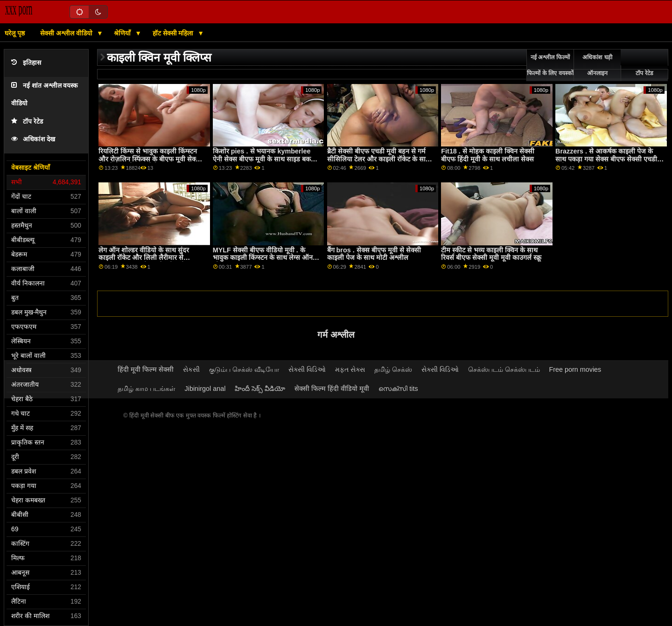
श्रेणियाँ (123, 33)
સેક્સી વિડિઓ (307, 369)
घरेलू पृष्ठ (15, 33)
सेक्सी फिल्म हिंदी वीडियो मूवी (332, 389)
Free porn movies (575, 369)
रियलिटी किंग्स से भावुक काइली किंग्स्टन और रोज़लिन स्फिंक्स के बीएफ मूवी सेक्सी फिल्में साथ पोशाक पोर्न (150, 159)
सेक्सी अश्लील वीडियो (67, 33)
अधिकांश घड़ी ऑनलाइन (597, 65)
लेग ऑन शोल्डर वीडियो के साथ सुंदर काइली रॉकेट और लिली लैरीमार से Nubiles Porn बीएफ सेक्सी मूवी (144, 258)
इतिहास (26, 63)
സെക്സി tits (398, 389)
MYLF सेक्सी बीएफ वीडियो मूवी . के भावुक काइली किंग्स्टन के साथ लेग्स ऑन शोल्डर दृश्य (263, 258)
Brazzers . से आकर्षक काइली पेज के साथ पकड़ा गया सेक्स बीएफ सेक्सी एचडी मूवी (606, 159)
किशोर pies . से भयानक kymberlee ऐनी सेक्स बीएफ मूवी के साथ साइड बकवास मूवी (267, 159)
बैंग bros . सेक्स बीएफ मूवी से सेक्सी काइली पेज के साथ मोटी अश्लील (374, 254)
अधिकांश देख (33, 139)
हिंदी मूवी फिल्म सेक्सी (146, 369)
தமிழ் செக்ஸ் (393, 369)
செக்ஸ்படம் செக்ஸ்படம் (504, 369)
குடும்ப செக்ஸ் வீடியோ (244, 369)
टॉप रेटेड (27, 122)
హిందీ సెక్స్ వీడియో (260, 389)
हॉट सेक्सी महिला (174, 33)
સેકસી (191, 369)
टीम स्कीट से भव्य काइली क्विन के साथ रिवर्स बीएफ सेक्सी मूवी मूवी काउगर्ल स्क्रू (491, 254)
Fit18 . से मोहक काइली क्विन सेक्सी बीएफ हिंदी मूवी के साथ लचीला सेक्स (487, 155)
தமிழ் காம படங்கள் (147, 389)
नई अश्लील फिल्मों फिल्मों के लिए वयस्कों (550, 65)
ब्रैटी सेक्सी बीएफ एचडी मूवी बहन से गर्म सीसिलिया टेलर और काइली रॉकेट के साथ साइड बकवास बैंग (378, 159)
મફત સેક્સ (350, 369)
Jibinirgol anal (205, 389)
